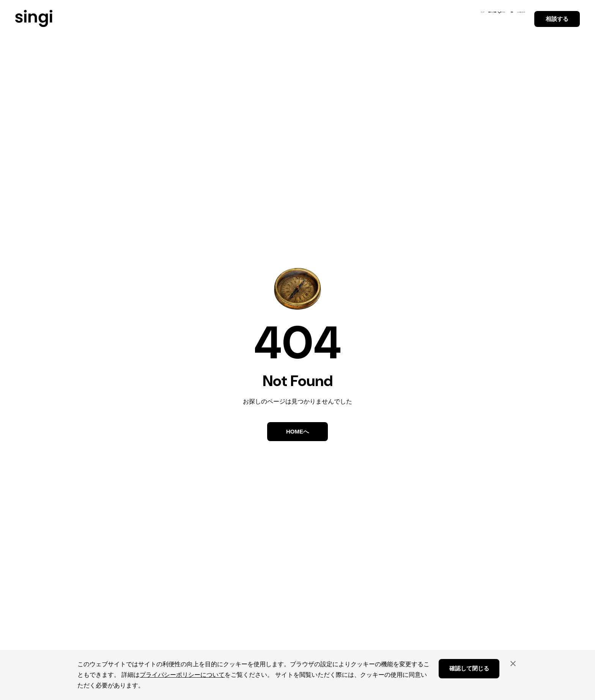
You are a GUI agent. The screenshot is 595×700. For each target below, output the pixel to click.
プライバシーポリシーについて (182, 675)
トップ (336, 18)
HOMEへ (297, 431)
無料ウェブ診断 (378, 18)
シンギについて (501, 18)
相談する (557, 19)
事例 (461, 18)
